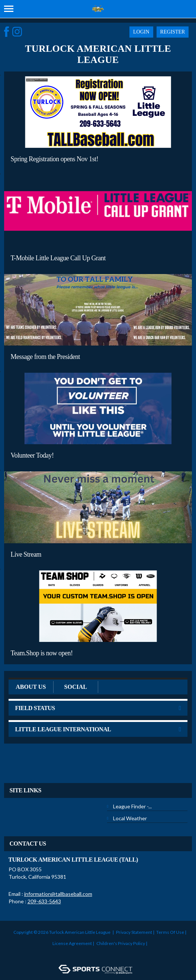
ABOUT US (31, 687)
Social (76, 687)
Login (141, 32)
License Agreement (72, 943)
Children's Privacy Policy (121, 943)
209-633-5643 (44, 901)
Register (173, 32)
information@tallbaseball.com (58, 894)
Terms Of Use (170, 932)
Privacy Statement (134, 932)
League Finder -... (132, 806)
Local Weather (130, 818)
